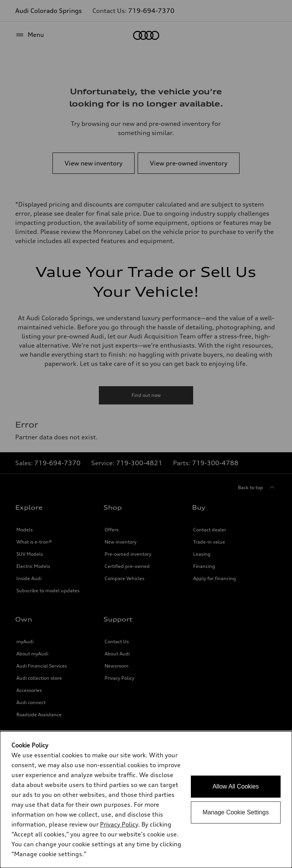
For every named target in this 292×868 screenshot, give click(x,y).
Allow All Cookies (236, 786)
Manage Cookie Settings (236, 812)
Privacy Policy (119, 824)
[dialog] (146, 800)
